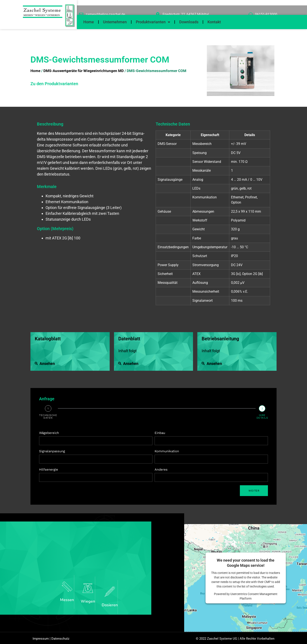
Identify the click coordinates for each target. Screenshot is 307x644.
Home (89, 22)
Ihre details (262, 416)
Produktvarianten (153, 22)
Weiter (254, 491)
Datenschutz (60, 641)
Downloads (189, 22)
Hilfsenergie (49, 470)
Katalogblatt (48, 339)
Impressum (41, 641)
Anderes (161, 470)
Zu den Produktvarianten (54, 84)
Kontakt (214, 22)
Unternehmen (115, 22)
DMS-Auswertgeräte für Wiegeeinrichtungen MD (84, 71)
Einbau (160, 433)
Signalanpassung (52, 451)
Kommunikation (167, 451)
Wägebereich (49, 433)
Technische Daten (48, 416)
